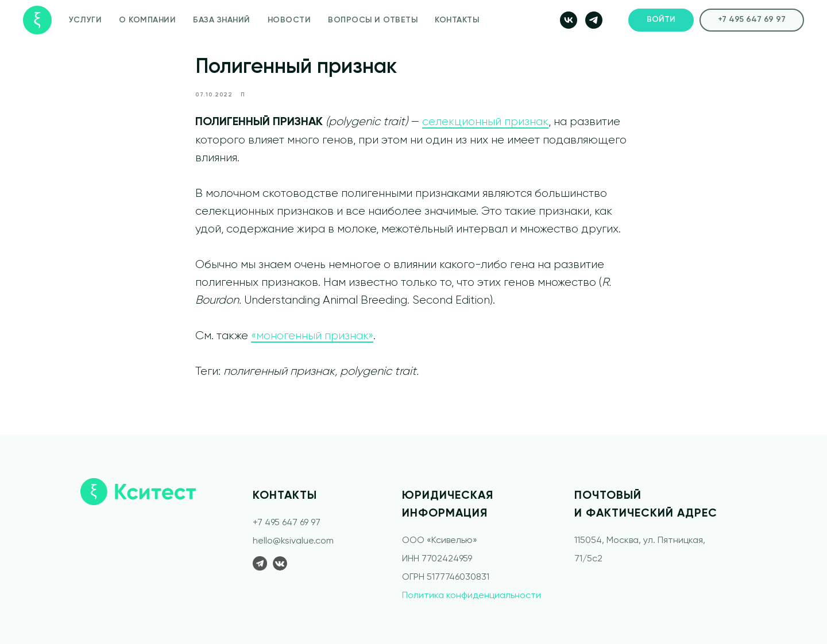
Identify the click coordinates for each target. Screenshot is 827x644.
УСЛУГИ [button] (85, 20)
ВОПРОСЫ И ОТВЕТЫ (373, 20)
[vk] (569, 20)
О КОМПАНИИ (147, 20)
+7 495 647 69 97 (287, 523)
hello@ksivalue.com (293, 541)
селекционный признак (485, 122)
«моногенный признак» (312, 336)
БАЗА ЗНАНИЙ (222, 20)
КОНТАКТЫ (457, 20)
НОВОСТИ (289, 20)
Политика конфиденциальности (472, 596)
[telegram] (594, 20)
